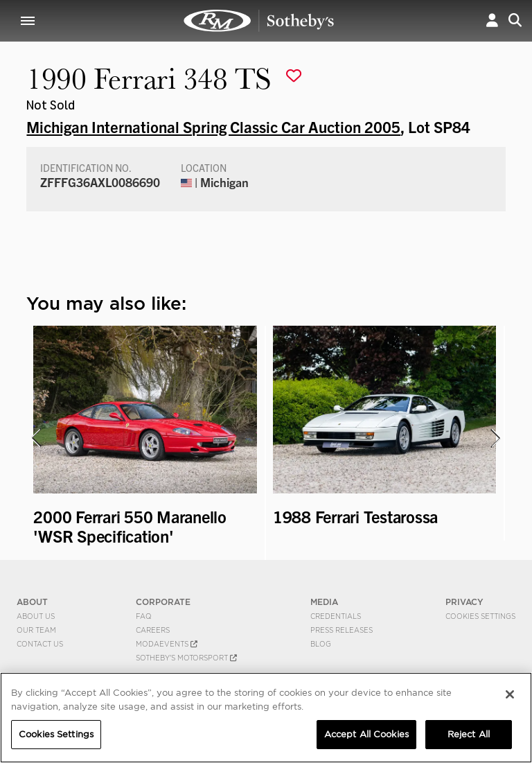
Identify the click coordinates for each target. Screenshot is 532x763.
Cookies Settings (480, 616)
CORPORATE (163, 602)
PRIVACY (464, 602)
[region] (266, 718)
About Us (36, 616)
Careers (153, 630)
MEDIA (324, 602)
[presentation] (35, 438)
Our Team (36, 630)
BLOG (321, 644)
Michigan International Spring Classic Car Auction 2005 (213, 126)
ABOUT (32, 602)
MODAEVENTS (167, 644)
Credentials (336, 616)
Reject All (469, 734)
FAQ (144, 616)
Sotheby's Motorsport (186, 658)
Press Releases (342, 630)
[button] (492, 20)
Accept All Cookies (366, 734)
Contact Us (40, 644)
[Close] (510, 694)
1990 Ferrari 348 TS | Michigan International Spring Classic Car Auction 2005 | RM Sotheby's (259, 21)
